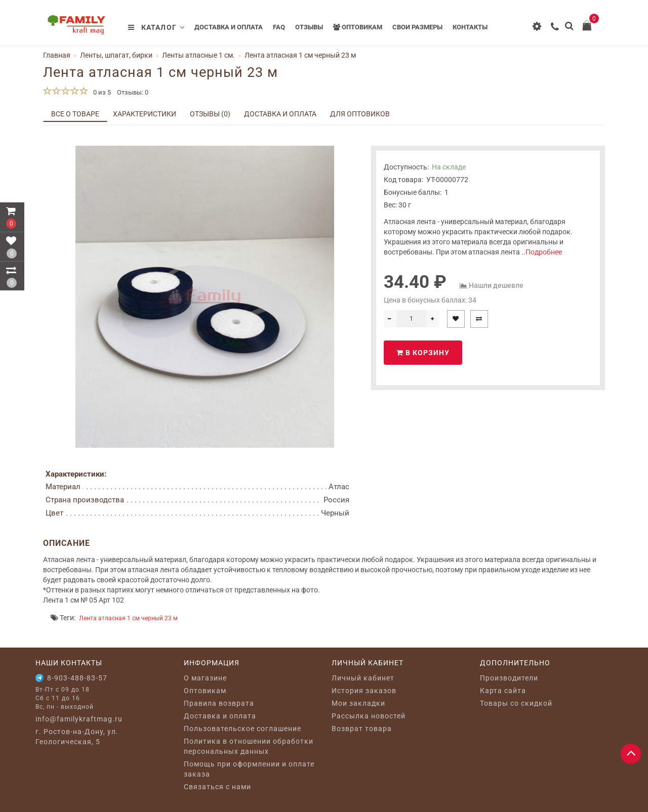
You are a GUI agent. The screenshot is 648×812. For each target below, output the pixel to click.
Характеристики (145, 114)
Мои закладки (358, 703)
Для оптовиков (360, 114)
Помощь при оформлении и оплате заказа (249, 769)
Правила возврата (219, 703)
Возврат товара (362, 729)
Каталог (156, 27)
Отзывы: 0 (133, 92)
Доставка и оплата (229, 27)
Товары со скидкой (516, 703)
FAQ (279, 27)
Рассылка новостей (369, 716)
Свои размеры (417, 27)
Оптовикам (358, 27)
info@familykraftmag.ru (79, 719)
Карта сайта (503, 691)
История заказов (364, 691)
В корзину (423, 353)
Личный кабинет (363, 678)
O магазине (205, 678)
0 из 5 (100, 92)
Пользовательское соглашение (242, 729)
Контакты (470, 27)
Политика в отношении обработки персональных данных (249, 746)
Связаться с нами (217, 787)
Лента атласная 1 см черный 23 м (128, 618)
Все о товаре (75, 114)
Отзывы (309, 27)
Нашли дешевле (496, 285)
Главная (57, 55)
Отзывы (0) (210, 114)
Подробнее (544, 252)
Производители (509, 678)
